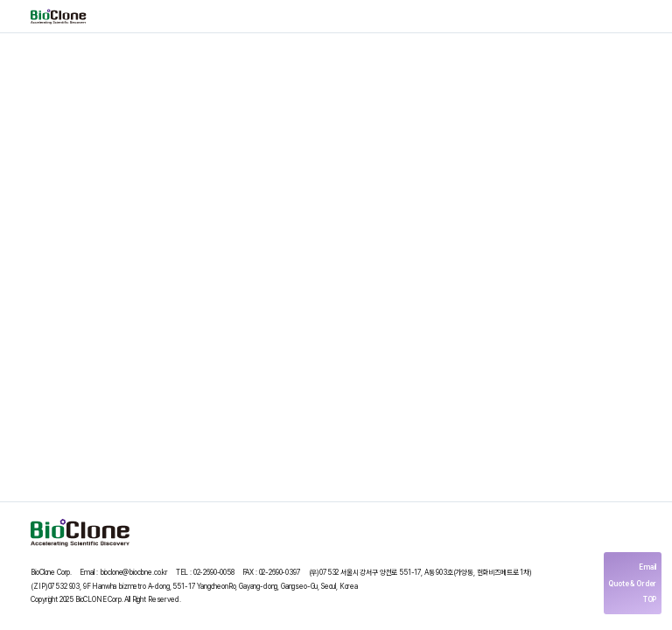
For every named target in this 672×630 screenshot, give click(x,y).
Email (647, 567)
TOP (650, 599)
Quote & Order (632, 584)
